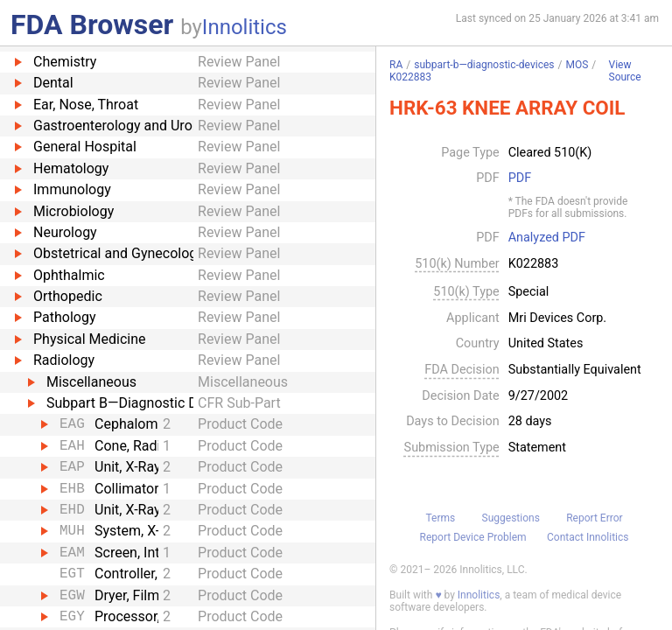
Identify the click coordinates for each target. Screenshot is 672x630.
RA (396, 65)
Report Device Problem (473, 537)
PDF (520, 178)
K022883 (410, 77)
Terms (440, 518)
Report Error (594, 518)
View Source (625, 71)
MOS (577, 65)
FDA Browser (92, 24)
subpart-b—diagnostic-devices (484, 65)
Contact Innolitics (588, 537)
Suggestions (511, 518)
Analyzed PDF (547, 238)
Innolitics (245, 27)
